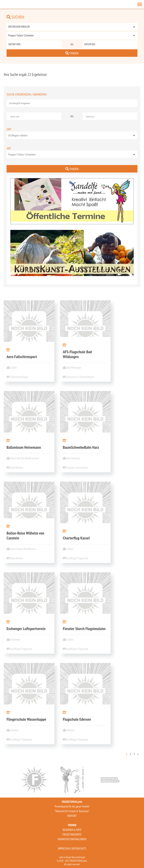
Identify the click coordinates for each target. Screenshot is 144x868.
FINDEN (72, 53)
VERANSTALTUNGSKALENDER (72, 839)
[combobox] (72, 27)
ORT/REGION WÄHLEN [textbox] (19, 27)
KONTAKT (72, 816)
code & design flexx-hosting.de (72, 857)
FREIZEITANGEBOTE (72, 834)
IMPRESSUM (64, 848)
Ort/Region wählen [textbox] (18, 135)
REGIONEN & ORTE (72, 830)
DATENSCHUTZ (79, 848)
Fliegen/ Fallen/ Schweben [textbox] (21, 35)
